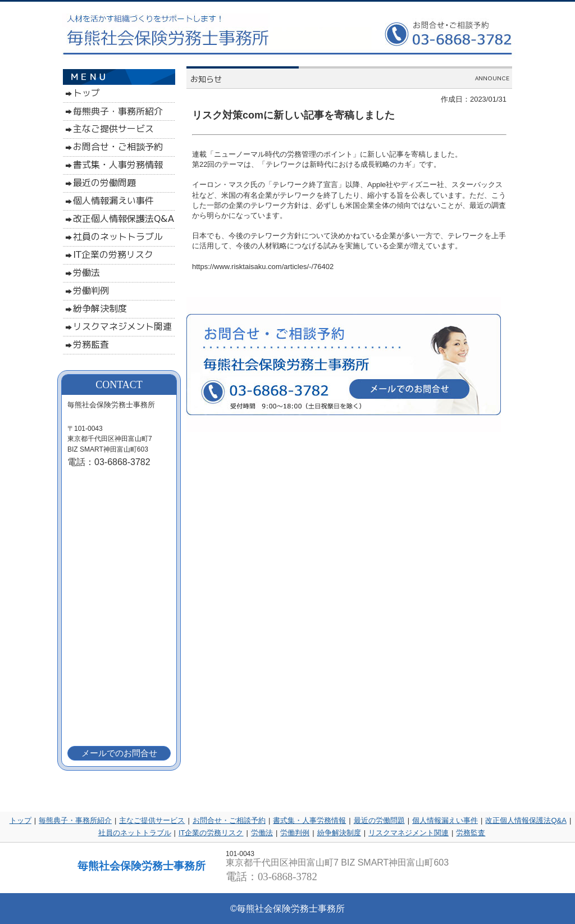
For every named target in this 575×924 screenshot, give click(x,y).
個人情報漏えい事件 (445, 820)
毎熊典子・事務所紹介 (75, 820)
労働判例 (295, 833)
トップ (20, 820)
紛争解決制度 (339, 833)
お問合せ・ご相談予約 (229, 820)
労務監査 (471, 833)
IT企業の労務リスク (211, 833)
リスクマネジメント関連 (409, 833)
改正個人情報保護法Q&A (526, 820)
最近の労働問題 (379, 820)
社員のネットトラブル (135, 833)
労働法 (262, 833)
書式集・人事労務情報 (309, 820)
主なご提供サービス (152, 820)
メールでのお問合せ (119, 753)
